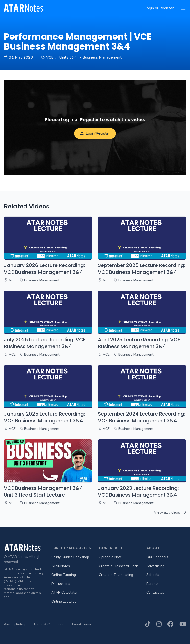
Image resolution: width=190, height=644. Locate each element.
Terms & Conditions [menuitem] (49, 624)
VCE (50, 57)
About (153, 548)
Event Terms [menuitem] (82, 624)
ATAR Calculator (65, 593)
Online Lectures (64, 601)
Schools (153, 575)
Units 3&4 (68, 57)
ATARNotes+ (62, 566)
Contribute (111, 548)
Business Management (102, 57)
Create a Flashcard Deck (118, 566)
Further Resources (71, 548)
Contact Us (155, 593)
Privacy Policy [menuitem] (15, 624)
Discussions (61, 584)
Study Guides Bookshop (70, 557)
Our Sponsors (157, 557)
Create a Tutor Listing (116, 575)
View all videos (170, 512)
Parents (153, 584)
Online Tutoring (64, 575)
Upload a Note (110, 557)
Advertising (155, 566)
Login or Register (159, 8)
